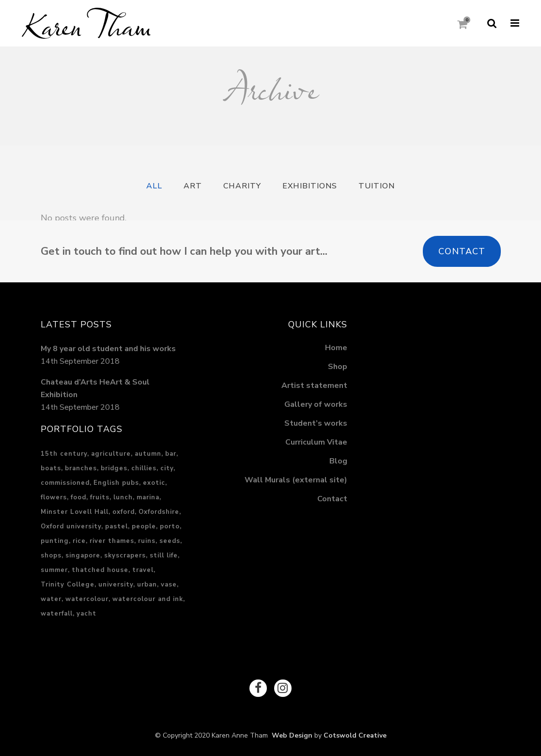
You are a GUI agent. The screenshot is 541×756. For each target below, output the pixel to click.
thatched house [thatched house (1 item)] (100, 570)
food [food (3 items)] (78, 497)
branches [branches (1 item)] (81, 468)
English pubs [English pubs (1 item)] (116, 483)
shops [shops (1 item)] (51, 555)
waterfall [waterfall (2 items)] (57, 614)
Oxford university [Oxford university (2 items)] (71, 526)
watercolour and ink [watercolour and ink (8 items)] (148, 599)
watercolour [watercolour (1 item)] (87, 599)
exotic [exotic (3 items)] (154, 483)
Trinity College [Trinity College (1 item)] (68, 585)
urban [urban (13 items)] (147, 585)
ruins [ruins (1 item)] (147, 541)
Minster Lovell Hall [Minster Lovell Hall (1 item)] (75, 512)
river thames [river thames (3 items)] (112, 541)
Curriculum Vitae (316, 442)
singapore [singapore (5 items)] (83, 555)
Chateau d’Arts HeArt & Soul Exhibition (95, 388)
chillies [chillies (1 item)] (144, 468)
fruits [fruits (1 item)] (100, 497)
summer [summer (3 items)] (54, 570)
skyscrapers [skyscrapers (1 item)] (125, 555)
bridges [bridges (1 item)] (114, 468)
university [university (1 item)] (116, 585)
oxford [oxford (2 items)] (124, 512)
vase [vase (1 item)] (169, 585)
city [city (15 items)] (167, 468)
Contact (462, 251)
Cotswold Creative (355, 735)
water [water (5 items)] (51, 599)
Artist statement (314, 386)
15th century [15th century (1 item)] (64, 454)
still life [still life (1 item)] (164, 555)
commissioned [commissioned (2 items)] (65, 483)
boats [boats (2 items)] (51, 468)
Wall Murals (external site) (296, 480)
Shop (338, 367)
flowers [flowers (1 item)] (54, 497)
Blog (338, 461)
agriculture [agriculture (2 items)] (111, 454)
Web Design (290, 735)
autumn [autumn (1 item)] (148, 454)
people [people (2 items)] (144, 526)
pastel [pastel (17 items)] (116, 526)
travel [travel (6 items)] (143, 570)
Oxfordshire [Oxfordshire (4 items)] (159, 512)
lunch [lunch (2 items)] (123, 497)
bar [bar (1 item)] (171, 454)
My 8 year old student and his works (108, 349)
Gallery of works (316, 404)
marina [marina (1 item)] (148, 497)
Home (336, 348)
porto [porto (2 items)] (170, 526)
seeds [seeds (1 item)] (170, 541)
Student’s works (316, 423)
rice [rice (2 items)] (79, 541)
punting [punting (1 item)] (55, 541)
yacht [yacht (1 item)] (86, 614)
